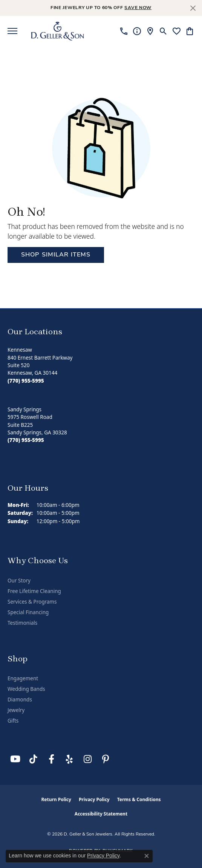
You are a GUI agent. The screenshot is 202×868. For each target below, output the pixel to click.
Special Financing (28, 612)
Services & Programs (32, 602)
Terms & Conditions (139, 799)
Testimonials (22, 623)
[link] (124, 31)
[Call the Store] (26, 381)
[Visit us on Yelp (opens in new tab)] (69, 759)
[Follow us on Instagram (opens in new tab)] (87, 759)
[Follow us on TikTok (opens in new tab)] (33, 759)
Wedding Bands (26, 689)
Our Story (19, 581)
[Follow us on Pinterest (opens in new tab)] (106, 759)
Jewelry (16, 710)
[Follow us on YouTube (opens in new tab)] (15, 759)
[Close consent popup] (147, 856)
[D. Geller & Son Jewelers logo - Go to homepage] (57, 31)
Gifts (13, 721)
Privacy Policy (94, 799)
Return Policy (56, 799)
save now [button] (138, 8)
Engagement (23, 678)
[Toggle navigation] (12, 31)
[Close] (193, 8)
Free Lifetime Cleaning (34, 591)
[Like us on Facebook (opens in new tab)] (51, 759)
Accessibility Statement (101, 814)
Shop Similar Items (56, 255)
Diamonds (20, 700)
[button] (163, 31)
